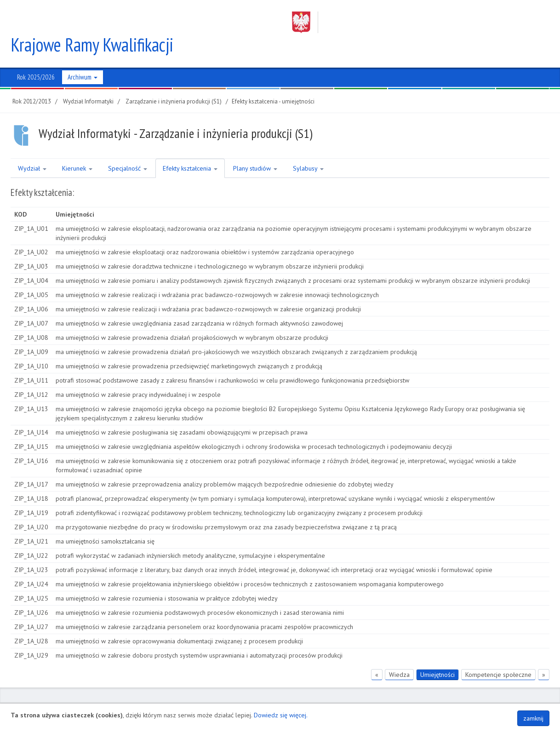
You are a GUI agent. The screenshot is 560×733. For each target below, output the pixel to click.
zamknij (533, 718)
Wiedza (399, 653)
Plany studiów (255, 147)
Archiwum (83, 55)
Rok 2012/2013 (32, 80)
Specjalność (128, 147)
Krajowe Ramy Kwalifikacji (92, 23)
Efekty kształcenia (190, 147)
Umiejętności (437, 653)
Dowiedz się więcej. (281, 715)
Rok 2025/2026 (36, 55)
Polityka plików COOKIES (515, 699)
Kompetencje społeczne (498, 653)
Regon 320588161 (349, 699)
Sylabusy (308, 147)
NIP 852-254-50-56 (294, 699)
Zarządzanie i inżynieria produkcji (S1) (174, 80)
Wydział (32, 147)
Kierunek (77, 147)
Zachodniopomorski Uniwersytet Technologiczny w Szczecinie (412, 22)
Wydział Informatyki (88, 80)
